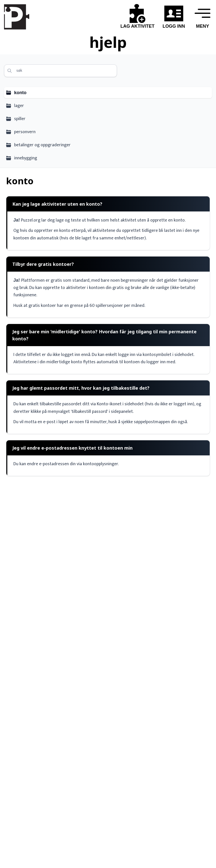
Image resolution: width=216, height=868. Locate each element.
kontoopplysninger (100, 464)
